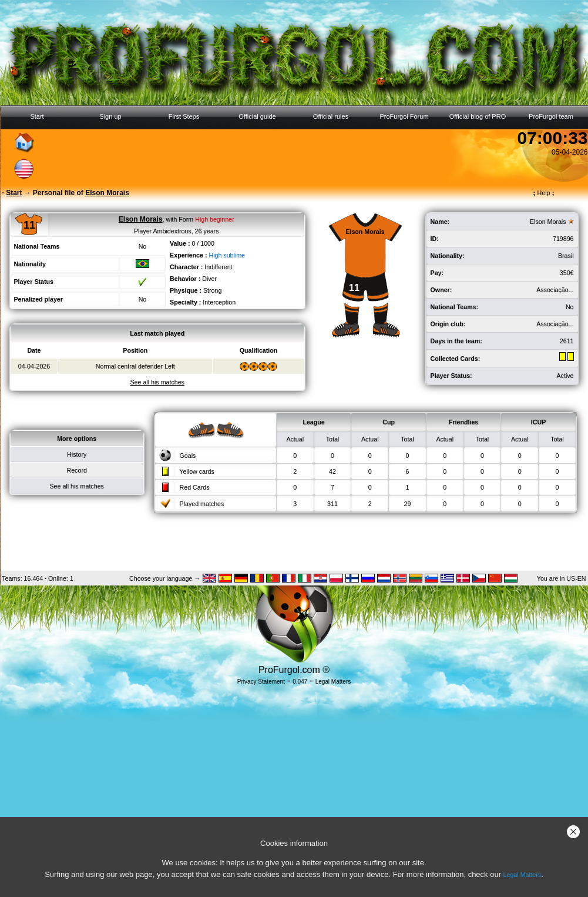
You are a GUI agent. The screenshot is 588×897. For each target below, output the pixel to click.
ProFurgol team (551, 116)
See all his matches (76, 486)
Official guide (257, 116)
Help (544, 193)
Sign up (110, 116)
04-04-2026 (34, 366)
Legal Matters (523, 875)
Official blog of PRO (478, 116)
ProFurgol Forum (404, 116)
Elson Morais (548, 222)
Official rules (331, 116)
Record (77, 470)
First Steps (184, 116)
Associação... (555, 290)
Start (37, 116)
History (77, 454)
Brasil (566, 256)
